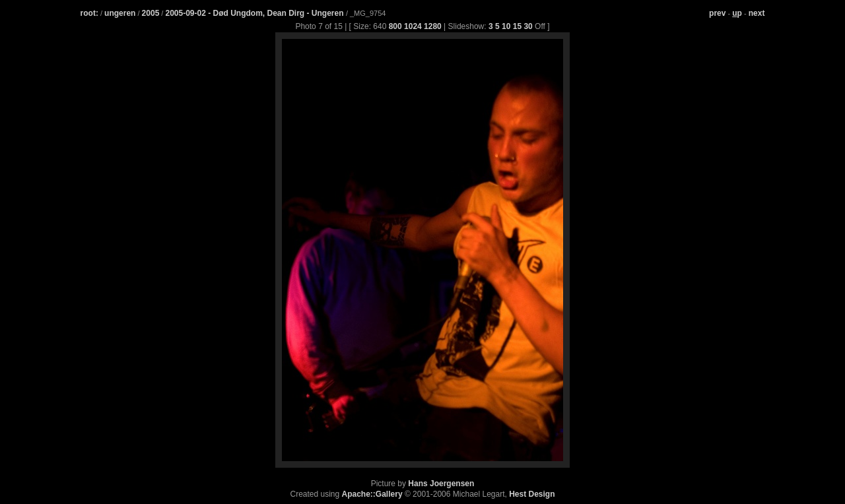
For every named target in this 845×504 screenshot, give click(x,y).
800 (395, 26)
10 (506, 26)
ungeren (120, 13)
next (757, 13)
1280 (433, 26)
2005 (151, 13)
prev (717, 13)
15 (517, 26)
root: (89, 13)
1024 (413, 26)
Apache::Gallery (372, 494)
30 (528, 26)
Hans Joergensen (441, 484)
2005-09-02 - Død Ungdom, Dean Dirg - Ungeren (255, 13)
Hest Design (532, 494)
